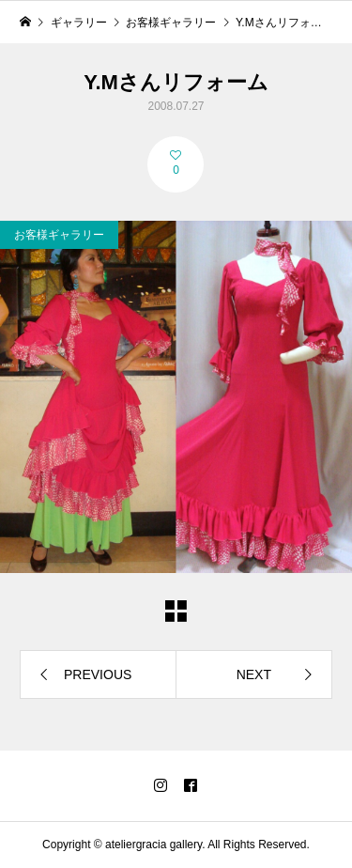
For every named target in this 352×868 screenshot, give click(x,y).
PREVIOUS (98, 674)
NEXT (254, 674)
